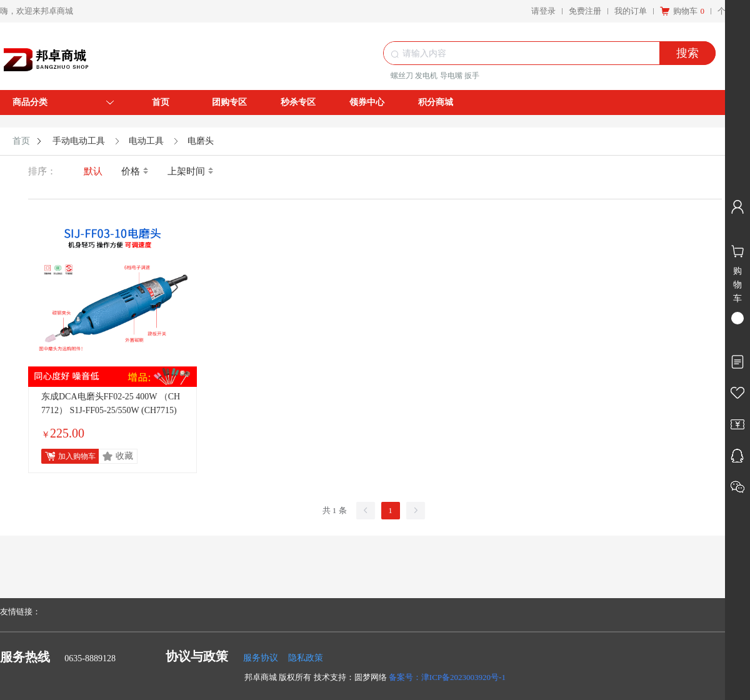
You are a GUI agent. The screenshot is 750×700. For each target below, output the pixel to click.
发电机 (426, 76)
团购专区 (229, 102)
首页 (161, 102)
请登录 (543, 11)
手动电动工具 (79, 141)
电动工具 (146, 141)
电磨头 (201, 141)
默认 (93, 171)
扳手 (472, 76)
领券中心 (367, 102)
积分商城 (436, 102)
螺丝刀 (402, 76)
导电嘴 (451, 76)
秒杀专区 (298, 102)
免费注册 (585, 11)
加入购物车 (77, 456)
